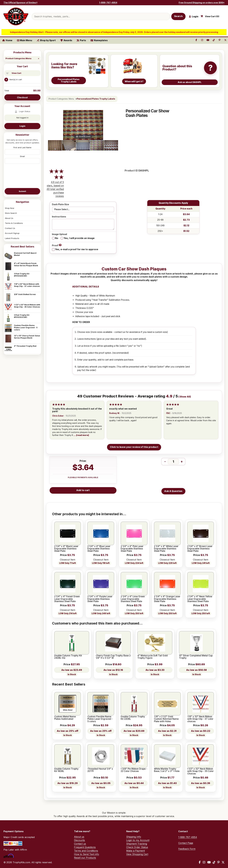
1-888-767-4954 (108, 3)
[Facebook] (200, 862)
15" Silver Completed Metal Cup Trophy (196, 657)
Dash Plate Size (60, 205)
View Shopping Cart (137, 854)
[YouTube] (209, 862)
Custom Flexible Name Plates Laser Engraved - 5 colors (26, 328)
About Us (9, 218)
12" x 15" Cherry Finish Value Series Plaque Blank (27, 337)
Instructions (59, 217)
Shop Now (10, 208)
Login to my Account (138, 840)
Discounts (79, 840)
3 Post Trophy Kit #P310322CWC (22, 316)
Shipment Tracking (137, 844)
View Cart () (212, 16)
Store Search (11, 213)
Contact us (80, 844)
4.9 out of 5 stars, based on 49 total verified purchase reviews (55, 189)
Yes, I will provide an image (79, 238)
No (57, 238)
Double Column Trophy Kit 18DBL (66, 770)
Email (22, 156)
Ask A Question (173, 491)
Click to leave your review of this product (134, 447)
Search (178, 16)
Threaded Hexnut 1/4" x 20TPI (100, 770)
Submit (22, 191)
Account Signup (12, 233)
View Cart (16, 73)
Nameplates (99, 40)
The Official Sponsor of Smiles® (21, 3)
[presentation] (22, 176)
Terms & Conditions (14, 223)
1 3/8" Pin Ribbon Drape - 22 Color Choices (134, 770)
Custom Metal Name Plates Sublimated (65, 718)
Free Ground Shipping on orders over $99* (202, 3)
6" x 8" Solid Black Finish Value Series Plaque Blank (26, 264)
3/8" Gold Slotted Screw (25, 294)
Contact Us (10, 228)
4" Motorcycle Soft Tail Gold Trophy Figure (153, 657)
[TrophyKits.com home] (16, 16)
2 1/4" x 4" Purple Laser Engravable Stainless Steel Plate (100, 599)
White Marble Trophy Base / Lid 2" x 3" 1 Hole (167, 770)
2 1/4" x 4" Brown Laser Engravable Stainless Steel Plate (200, 549)
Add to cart (83, 490)
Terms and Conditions (86, 851)
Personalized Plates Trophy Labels (96, 99)
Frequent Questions (85, 847)
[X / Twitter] (223, 862)
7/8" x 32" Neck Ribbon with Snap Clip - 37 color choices (27, 285)
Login (22, 126)
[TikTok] (214, 862)
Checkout (22, 97)
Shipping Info (134, 837)
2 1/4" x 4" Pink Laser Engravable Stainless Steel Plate (132, 549)
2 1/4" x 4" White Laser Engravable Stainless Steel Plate (166, 549)
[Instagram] (204, 862)
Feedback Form (187, 849)
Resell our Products (85, 858)
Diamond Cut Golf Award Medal (25, 254)
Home (7, 40)
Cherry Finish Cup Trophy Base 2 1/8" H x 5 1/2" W (113, 657)
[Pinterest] (218, 862)
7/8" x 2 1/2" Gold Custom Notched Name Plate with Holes (166, 719)
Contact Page (186, 843)
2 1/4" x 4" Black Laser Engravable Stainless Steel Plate (66, 549)
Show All (185, 397)
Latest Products (12, 238)
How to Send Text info (87, 854)
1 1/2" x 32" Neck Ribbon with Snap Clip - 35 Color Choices (27, 306)
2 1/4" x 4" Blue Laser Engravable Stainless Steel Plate (99, 549)
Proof (57, 245)
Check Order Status (137, 847)
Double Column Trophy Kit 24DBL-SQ (68, 657)
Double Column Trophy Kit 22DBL (133, 718)
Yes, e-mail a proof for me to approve (77, 249)
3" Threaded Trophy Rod (25, 346)
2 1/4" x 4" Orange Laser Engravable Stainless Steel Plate (167, 599)
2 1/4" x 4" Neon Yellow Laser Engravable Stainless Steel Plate (200, 599)
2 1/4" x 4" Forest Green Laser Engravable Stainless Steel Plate (67, 599)
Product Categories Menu (18, 58)
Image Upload (59, 234)
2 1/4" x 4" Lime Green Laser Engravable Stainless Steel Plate (133, 599)
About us (79, 837)
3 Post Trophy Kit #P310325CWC (22, 275)
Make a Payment (136, 851)
